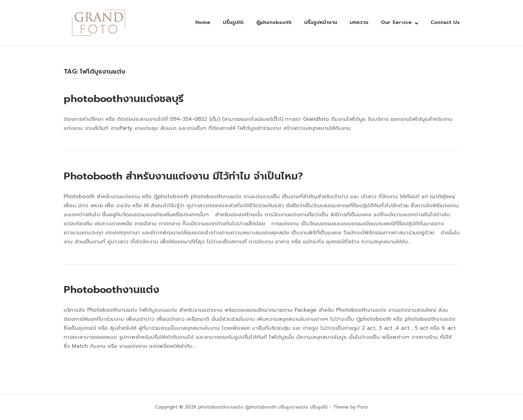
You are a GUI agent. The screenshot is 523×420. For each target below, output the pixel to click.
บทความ (359, 22)
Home (203, 22)
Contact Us (445, 22)
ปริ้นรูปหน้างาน (321, 22)
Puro (363, 407)
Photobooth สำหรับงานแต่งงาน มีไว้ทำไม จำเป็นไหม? (183, 176)
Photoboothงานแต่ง (111, 289)
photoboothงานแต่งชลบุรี (124, 99)
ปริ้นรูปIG (233, 22)
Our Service (396, 22)
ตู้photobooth (274, 22)
